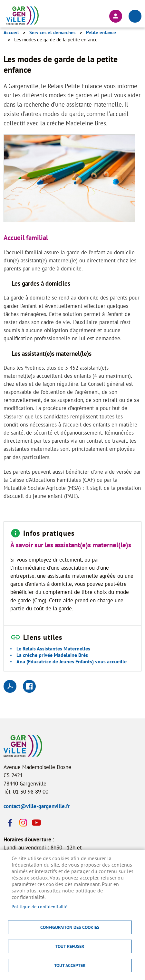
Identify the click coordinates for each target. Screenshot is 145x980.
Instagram (23, 823)
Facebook (10, 823)
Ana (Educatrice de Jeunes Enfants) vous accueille (72, 661)
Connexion (116, 16)
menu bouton (135, 16)
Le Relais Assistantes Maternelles (53, 648)
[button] (69, 180)
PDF (10, 686)
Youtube (36, 823)
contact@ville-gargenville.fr (37, 806)
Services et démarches (52, 32)
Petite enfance (101, 32)
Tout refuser (70, 946)
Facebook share (29, 686)
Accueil (11, 32)
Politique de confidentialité (40, 907)
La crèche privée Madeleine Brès (52, 655)
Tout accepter (70, 965)
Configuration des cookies (70, 927)
